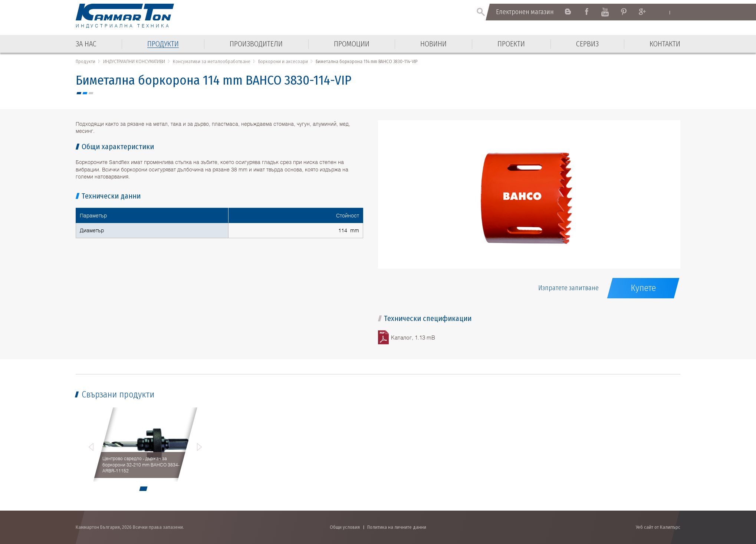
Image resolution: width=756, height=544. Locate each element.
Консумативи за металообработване (212, 61)
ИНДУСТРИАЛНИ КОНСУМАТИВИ (134, 61)
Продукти (86, 61)
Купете (643, 288)
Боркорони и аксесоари (283, 61)
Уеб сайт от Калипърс (658, 527)
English (662, 12)
